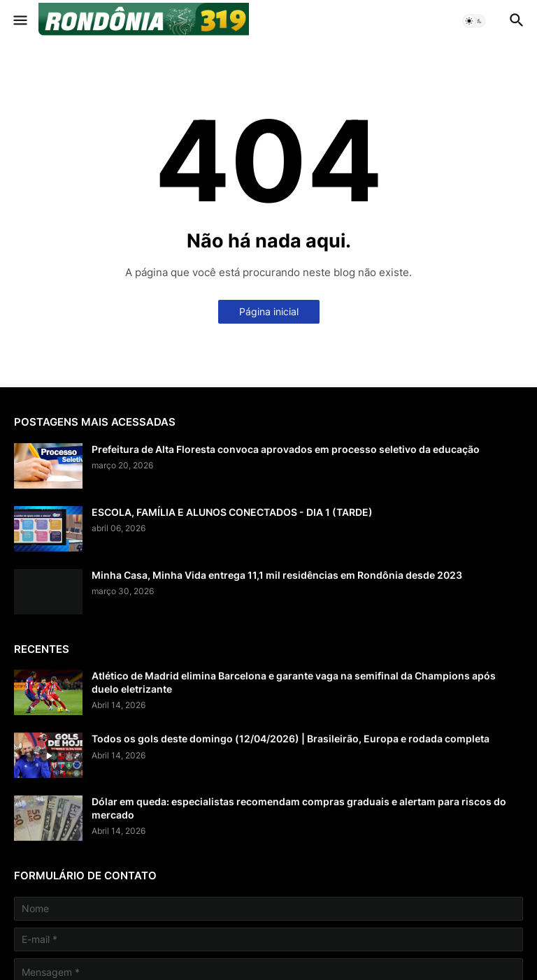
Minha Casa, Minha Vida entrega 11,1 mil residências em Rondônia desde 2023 (277, 575)
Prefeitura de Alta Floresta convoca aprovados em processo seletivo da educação (286, 449)
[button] (19, 21)
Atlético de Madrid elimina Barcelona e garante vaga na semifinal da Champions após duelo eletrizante (294, 682)
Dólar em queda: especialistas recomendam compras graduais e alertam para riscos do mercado (299, 808)
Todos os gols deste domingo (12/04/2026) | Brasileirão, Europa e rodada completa (291, 738)
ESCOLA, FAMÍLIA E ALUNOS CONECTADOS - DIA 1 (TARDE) (232, 512)
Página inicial (269, 311)
